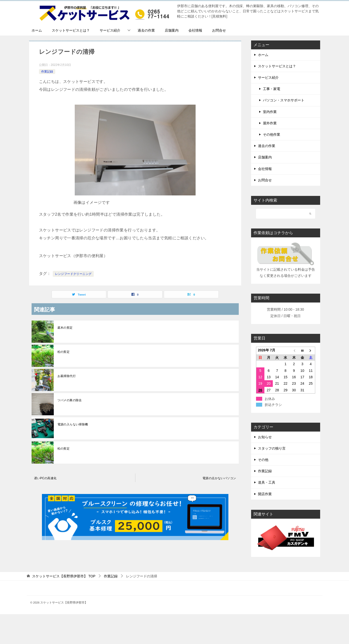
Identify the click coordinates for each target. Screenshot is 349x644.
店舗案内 (172, 30)
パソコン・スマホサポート (284, 100)
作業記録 (47, 72)
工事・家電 (272, 89)
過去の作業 (146, 30)
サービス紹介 (110, 30)
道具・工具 (267, 482)
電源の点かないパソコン (219, 478)
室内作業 (270, 112)
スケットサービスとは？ (71, 30)
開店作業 (265, 494)
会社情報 (195, 30)
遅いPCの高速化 (45, 478)
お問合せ (219, 30)
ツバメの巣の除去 (70, 400)
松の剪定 (64, 352)
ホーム (37, 30)
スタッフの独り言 (272, 448)
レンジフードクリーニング (73, 274)
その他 (263, 460)
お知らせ (265, 437)
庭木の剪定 (65, 328)
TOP (64, 576)
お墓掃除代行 (67, 376)
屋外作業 (270, 123)
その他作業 (272, 134)
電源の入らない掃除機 (73, 424)
